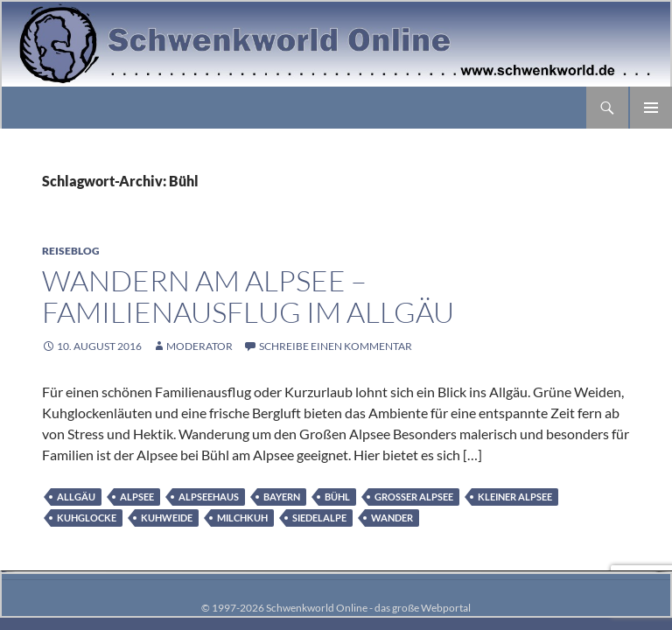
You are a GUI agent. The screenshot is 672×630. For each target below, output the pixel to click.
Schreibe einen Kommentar (336, 346)
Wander (392, 518)
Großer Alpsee (414, 497)
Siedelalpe (319, 518)
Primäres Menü (651, 108)
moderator (199, 346)
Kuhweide (167, 518)
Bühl (337, 497)
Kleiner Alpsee (515, 497)
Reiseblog (71, 251)
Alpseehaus (209, 497)
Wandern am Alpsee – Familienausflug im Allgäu (248, 296)
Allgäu (76, 497)
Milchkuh (242, 518)
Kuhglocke (87, 518)
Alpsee (137, 497)
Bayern (282, 497)
